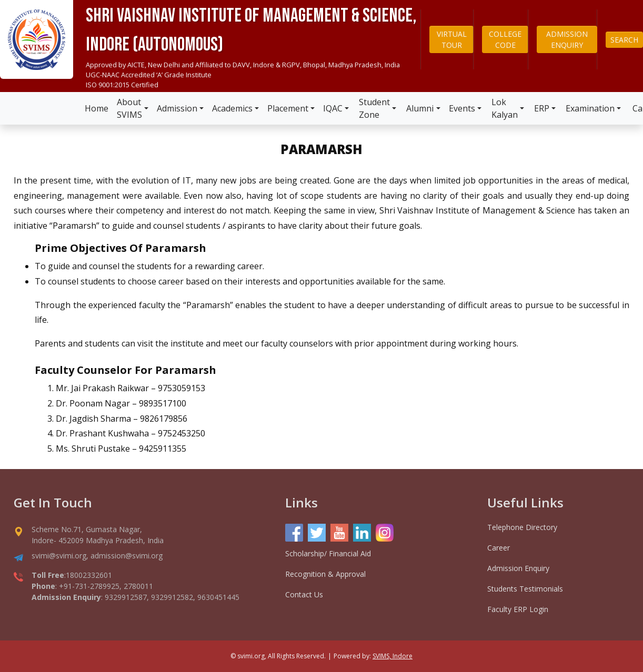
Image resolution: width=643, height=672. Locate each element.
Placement (288, 108)
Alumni (420, 108)
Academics (232, 108)
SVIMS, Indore (393, 656)
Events (462, 108)
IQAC (333, 108)
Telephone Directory (522, 527)
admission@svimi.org (127, 556)
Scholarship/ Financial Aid (328, 553)
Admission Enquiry (518, 568)
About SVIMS (129, 108)
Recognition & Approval (325, 574)
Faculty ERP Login (518, 609)
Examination (590, 108)
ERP (542, 108)
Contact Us (304, 594)
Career (499, 548)
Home (97, 108)
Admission (177, 108)
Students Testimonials (525, 589)
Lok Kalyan (505, 108)
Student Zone (374, 108)
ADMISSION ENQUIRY (567, 39)
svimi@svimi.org (59, 556)
